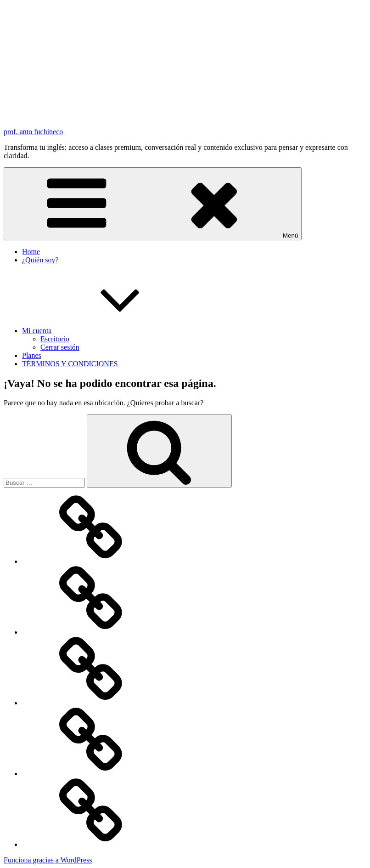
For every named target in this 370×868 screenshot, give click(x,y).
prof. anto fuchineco (33, 132)
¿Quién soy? (40, 260)
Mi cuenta (106, 331)
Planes (32, 355)
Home (31, 252)
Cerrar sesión (60, 347)
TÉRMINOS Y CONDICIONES (70, 364)
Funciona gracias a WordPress (48, 860)
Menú (153, 204)
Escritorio (55, 339)
